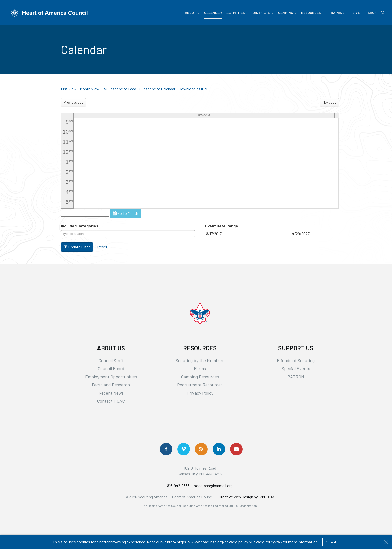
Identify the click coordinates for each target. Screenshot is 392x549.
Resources (313, 12)
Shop (372, 12)
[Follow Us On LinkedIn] (219, 449)
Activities (237, 12)
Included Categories (80, 226)
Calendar (213, 12)
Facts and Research (111, 385)
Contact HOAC (111, 401)
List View (69, 89)
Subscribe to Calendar (157, 89)
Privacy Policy (200, 393)
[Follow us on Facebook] (166, 449)
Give (358, 12)
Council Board (111, 368)
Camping (287, 12)
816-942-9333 (178, 485)
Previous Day (73, 102)
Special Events (296, 368)
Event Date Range (222, 226)
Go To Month (125, 213)
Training (338, 12)
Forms (200, 368)
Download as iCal (193, 89)
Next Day (329, 102)
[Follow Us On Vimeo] (184, 449)
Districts (263, 12)
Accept (331, 542)
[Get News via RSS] (201, 449)
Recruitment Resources (200, 385)
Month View (90, 89)
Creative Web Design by (247, 497)
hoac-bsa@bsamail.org (213, 485)
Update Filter (77, 247)
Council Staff (111, 360)
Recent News (111, 393)
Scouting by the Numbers (200, 360)
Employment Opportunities (111, 377)
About (192, 12)
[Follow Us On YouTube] (236, 449)
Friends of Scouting (296, 360)
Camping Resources (200, 377)
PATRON (296, 377)
